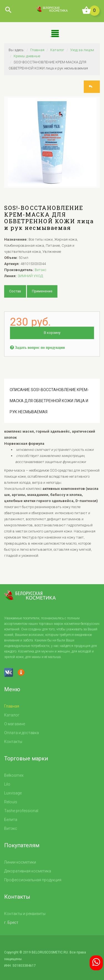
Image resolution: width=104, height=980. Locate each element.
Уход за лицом (82, 50)
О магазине (15, 724)
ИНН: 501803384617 (20, 966)
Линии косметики (20, 862)
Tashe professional (21, 811)
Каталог (57, 50)
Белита (11, 820)
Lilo (7, 784)
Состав (15, 291)
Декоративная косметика (28, 871)
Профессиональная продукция (33, 880)
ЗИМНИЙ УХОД (30, 276)
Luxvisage (13, 793)
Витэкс (40, 270)
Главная (37, 50)
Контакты (13, 742)
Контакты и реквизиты (25, 914)
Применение (41, 291)
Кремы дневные (27, 56)
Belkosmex (14, 775)
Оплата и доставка (21, 733)
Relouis (11, 802)
